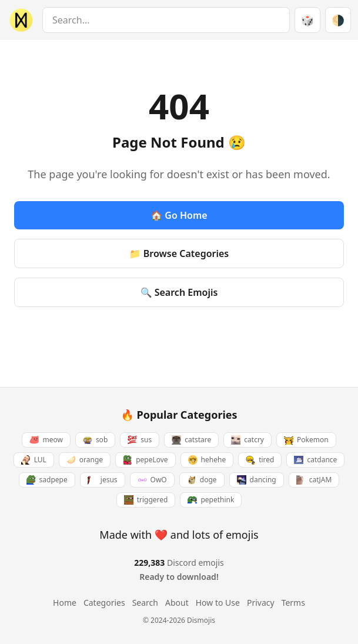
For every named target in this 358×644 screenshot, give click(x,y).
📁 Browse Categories (179, 253)
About (177, 603)
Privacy (261, 603)
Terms (293, 603)
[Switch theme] (338, 20)
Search (145, 603)
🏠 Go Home (179, 215)
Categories (104, 603)
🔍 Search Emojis (179, 292)
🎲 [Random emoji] (307, 20)
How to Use (218, 603)
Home (65, 603)
